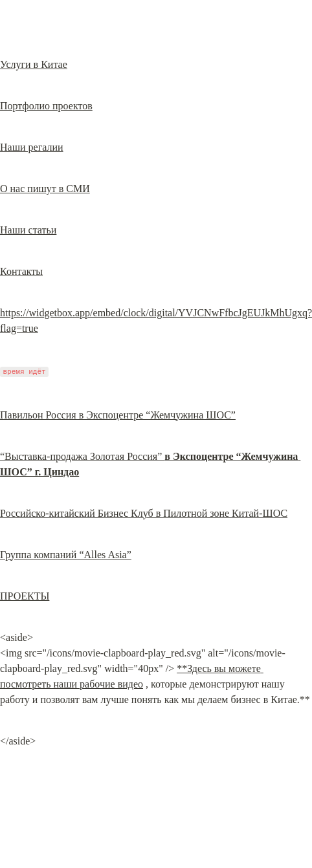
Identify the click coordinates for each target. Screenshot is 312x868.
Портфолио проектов (46, 106)
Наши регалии (32, 147)
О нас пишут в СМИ (45, 189)
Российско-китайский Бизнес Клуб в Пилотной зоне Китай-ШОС (144, 513)
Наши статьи (28, 230)
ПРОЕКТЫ (25, 596)
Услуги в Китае (34, 64)
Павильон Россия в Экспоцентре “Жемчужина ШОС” (118, 415)
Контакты (21, 271)
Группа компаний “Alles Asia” (66, 555)
